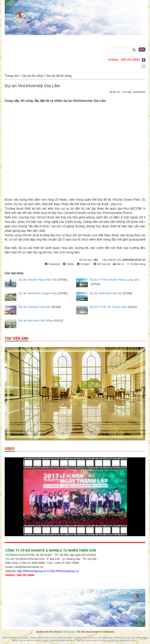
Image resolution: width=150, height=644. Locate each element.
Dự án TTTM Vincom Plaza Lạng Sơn (115, 280)
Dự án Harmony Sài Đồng (35, 320)
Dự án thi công (33, 76)
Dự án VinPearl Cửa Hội (34, 307)
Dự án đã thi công (59, 76)
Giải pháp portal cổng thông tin (112, 638)
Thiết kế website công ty (40, 638)
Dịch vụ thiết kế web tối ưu (86, 638)
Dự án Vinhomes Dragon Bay (38, 293)
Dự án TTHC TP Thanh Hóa (108, 307)
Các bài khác (14, 273)
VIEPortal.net (68, 632)
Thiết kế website (21, 638)
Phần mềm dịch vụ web (87, 640)
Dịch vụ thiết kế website (62, 638)
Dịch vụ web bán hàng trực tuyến (34, 640)
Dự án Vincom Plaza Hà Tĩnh (38, 280)
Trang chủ (12, 76)
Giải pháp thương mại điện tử (62, 640)
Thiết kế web (8, 638)
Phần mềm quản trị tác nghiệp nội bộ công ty (118, 640)
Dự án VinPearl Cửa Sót (106, 293)
